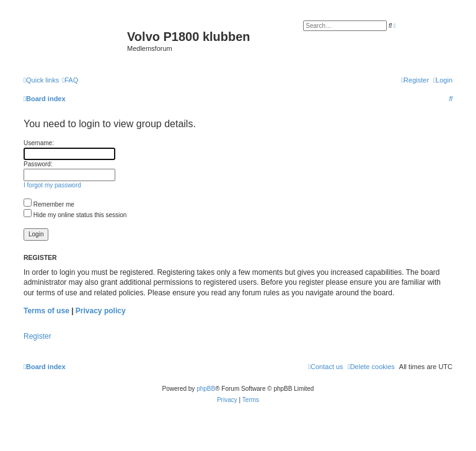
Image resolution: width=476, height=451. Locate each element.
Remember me (49, 204)
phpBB (206, 389)
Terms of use (46, 311)
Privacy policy (101, 311)
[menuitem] (70, 80)
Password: (38, 164)
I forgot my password (52, 185)
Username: (39, 143)
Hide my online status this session (75, 215)
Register (37, 336)
